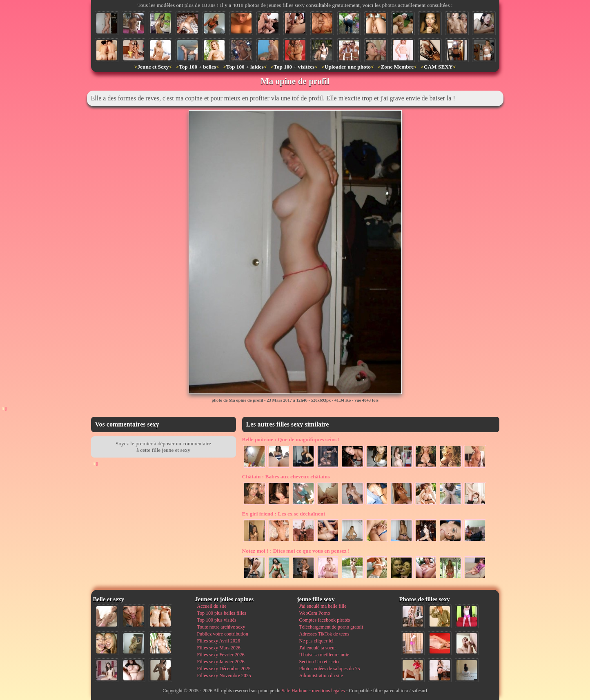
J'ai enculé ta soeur (318, 648)
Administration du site (321, 676)
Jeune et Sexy (153, 67)
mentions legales (328, 691)
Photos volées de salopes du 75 (330, 669)
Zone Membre (397, 67)
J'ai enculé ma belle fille (323, 606)
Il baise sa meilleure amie (324, 655)
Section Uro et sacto (319, 662)
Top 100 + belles (197, 67)
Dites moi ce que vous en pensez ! (296, 551)
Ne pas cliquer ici (316, 641)
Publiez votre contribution (223, 634)
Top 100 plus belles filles (222, 613)
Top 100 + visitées (294, 67)
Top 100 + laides (245, 67)
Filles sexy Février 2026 (221, 655)
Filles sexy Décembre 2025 (224, 669)
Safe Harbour (295, 691)
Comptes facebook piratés (325, 620)
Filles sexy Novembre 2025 (224, 676)
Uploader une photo (348, 67)
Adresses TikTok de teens (324, 634)
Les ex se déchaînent (284, 514)
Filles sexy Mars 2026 (219, 648)
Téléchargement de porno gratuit (331, 627)
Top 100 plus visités (217, 620)
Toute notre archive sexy (221, 627)
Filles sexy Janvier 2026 (221, 662)
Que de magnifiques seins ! (291, 439)
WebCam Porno (315, 613)
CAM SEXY (438, 67)
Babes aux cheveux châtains (286, 477)
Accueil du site (212, 606)
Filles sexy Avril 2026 (219, 641)
